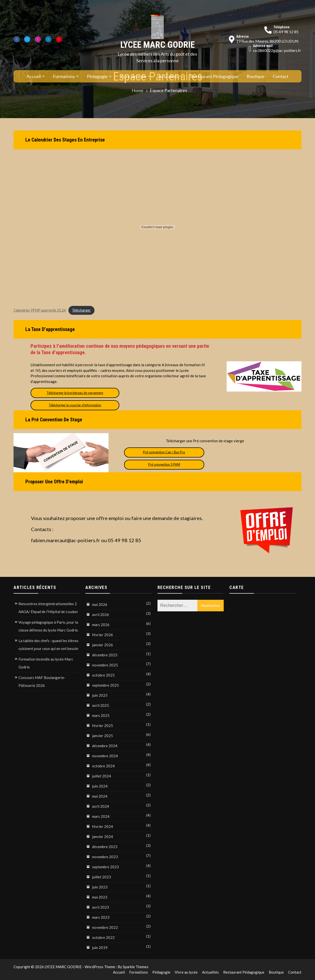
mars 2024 (101, 816)
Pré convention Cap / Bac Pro (164, 452)
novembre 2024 (105, 756)
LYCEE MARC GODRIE (157, 45)
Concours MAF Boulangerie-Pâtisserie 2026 (42, 681)
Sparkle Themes (136, 967)
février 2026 (102, 635)
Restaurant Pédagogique (214, 76)
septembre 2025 (105, 685)
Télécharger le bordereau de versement (75, 393)
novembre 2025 (105, 665)
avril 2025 (101, 705)
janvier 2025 (102, 736)
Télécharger (81, 310)
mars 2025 (101, 715)
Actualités (168, 76)
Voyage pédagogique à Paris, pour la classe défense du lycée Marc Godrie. (48, 626)
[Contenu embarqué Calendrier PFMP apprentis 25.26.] (157, 227)
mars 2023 (101, 917)
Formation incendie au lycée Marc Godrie (46, 663)
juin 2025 (100, 695)
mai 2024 (100, 796)
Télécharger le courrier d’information (75, 405)
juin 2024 (100, 786)
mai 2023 (100, 897)
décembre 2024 (105, 746)
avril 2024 (101, 806)
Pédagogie (97, 76)
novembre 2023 (105, 857)
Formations (64, 76)
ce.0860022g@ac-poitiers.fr (277, 50)
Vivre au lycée (133, 76)
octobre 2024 (103, 766)
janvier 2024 (102, 837)
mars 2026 (101, 625)
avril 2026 (101, 615)
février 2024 (102, 826)
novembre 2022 (105, 927)
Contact (281, 76)
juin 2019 (100, 948)
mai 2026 (100, 604)
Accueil (34, 76)
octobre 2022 (103, 937)
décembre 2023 (105, 847)
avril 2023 (101, 907)
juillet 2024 (102, 776)
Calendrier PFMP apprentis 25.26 (40, 310)
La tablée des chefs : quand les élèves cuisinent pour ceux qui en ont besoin (48, 645)
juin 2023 (100, 887)
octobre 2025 (103, 675)
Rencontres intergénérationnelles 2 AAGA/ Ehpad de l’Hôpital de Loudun (48, 608)
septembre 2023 (105, 867)
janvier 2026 (102, 645)
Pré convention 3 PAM (164, 464)
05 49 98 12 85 (286, 32)
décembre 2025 (105, 655)
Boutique (256, 76)
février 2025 (102, 726)
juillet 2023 (102, 877)
